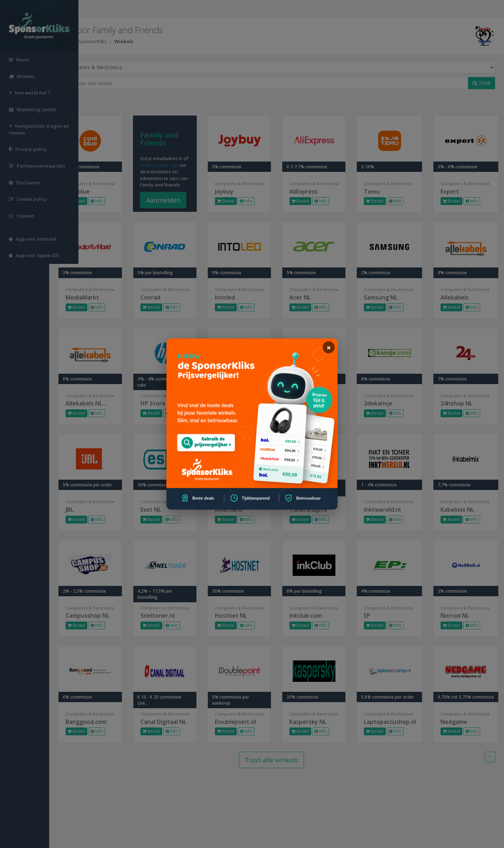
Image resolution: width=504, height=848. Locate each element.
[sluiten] (329, 347)
